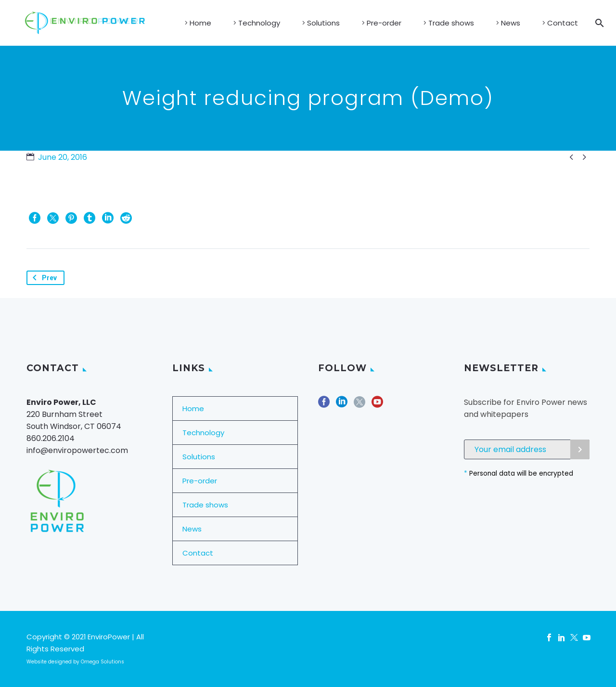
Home (200, 23)
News (511, 23)
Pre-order (384, 23)
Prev (43, 278)
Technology (259, 23)
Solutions (323, 23)
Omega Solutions (103, 662)
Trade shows (451, 23)
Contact (563, 23)
